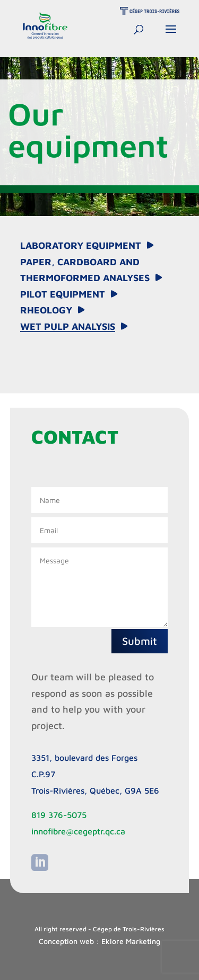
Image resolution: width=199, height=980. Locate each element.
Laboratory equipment (81, 245)
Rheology (46, 310)
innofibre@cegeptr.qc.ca (78, 831)
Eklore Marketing (131, 941)
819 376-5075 (59, 815)
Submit (140, 641)
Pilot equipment (63, 294)
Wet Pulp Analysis (68, 326)
